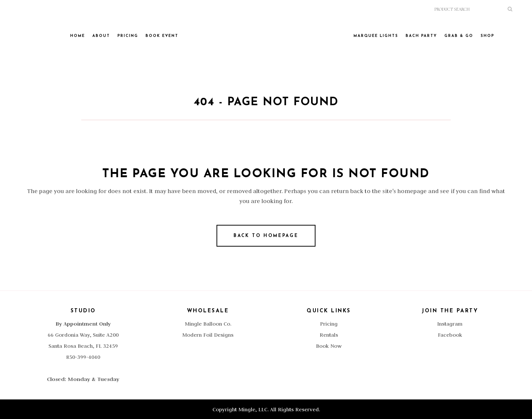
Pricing (329, 324)
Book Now (329, 346)
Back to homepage (266, 236)
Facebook (450, 335)
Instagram (450, 324)
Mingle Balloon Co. (208, 324)
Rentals (329, 335)
